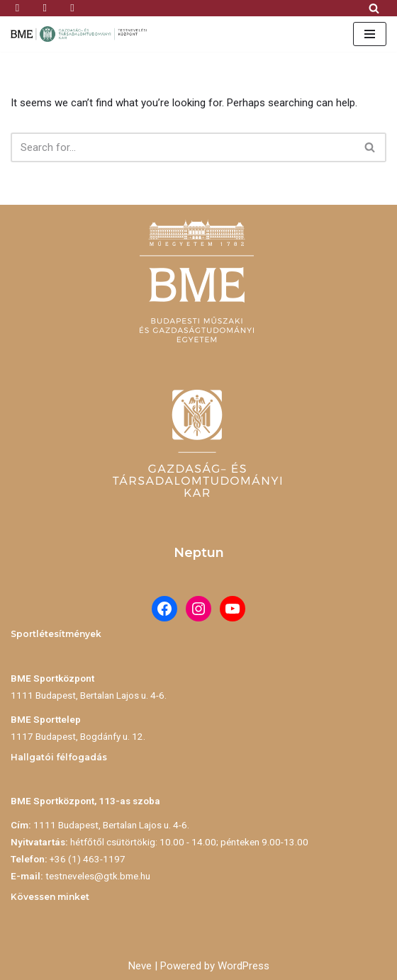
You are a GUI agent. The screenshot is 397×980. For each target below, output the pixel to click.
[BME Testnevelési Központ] (82, 34)
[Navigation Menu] (370, 34)
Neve (140, 966)
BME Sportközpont (52, 678)
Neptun (199, 553)
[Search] (374, 8)
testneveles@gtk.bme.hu (98, 876)
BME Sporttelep (46, 719)
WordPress (244, 966)
